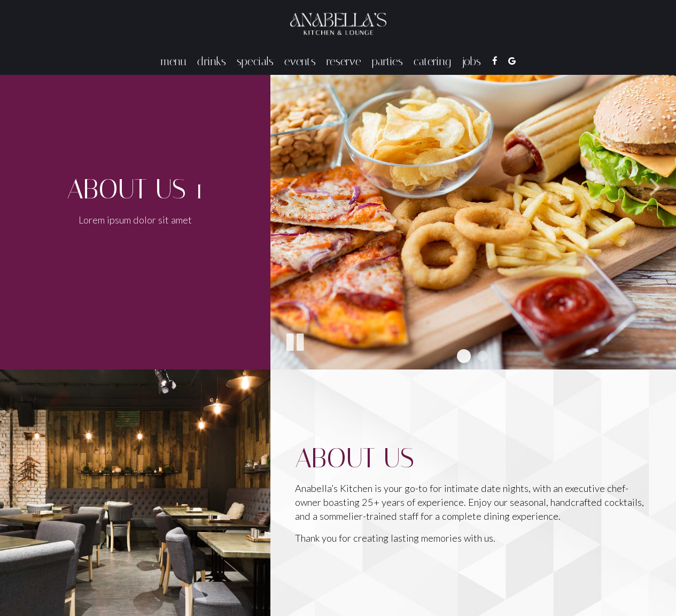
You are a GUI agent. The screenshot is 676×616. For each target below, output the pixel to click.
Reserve (344, 61)
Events (300, 61)
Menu (174, 61)
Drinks (212, 61)
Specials (255, 61)
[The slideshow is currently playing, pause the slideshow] (294, 340)
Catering (432, 61)
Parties (387, 61)
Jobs (471, 61)
